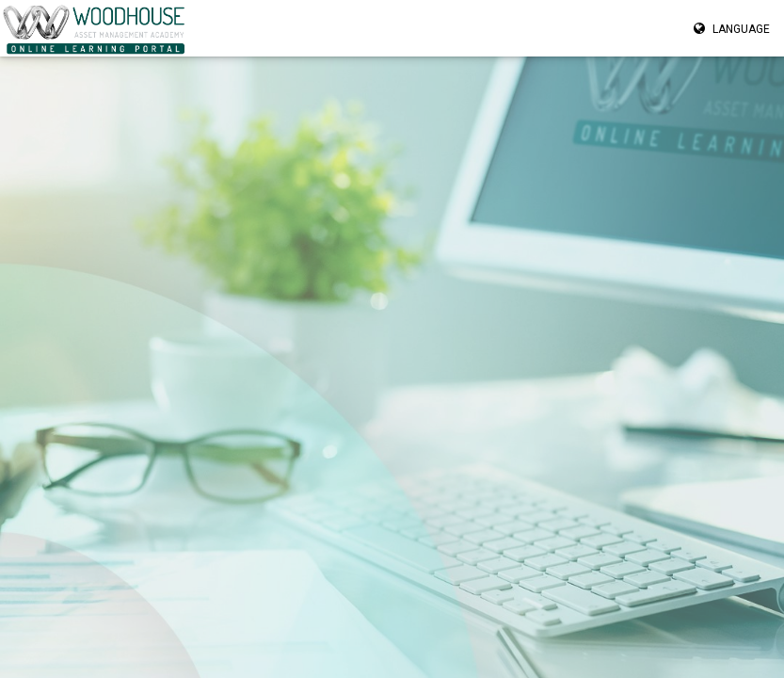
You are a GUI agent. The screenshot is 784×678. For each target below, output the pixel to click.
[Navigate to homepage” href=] (95, 28)
